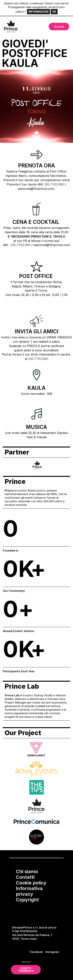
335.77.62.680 (54, 184)
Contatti (25, 877)
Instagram (52, 952)
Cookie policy (31, 883)
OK (54, 12)
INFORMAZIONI (38, 12)
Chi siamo (27, 871)
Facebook (36, 952)
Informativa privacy (29, 891)
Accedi (59, 27)
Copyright (27, 900)
